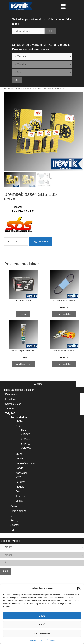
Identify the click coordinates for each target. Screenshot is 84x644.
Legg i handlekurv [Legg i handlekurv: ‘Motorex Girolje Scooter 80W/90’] (23, 364)
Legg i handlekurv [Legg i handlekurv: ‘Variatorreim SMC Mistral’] (64, 314)
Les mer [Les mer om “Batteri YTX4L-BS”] (23, 314)
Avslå (42, 625)
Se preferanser (42, 633)
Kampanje (11, 395)
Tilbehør (10, 409)
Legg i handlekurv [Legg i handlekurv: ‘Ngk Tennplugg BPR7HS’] (64, 364)
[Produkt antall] (16, 241)
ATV (34, 89)
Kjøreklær (11, 399)
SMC (40, 89)
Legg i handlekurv (41, 241)
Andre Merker (25, 89)
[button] (79, 588)
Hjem (6, 89)
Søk (50, 31)
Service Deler (13, 404)
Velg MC (14, 89)
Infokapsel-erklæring (36, 640)
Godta (42, 616)
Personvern (52, 640)
